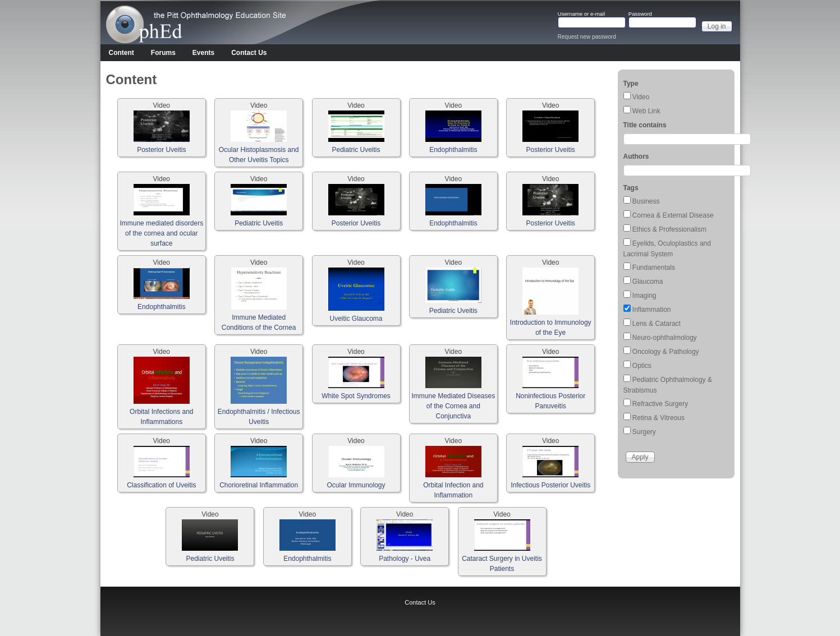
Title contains (645, 125)
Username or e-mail (581, 14)
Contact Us (249, 53)
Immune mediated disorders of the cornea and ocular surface (161, 233)
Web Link (646, 111)
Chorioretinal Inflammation (259, 485)
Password (640, 14)
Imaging (644, 296)
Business (646, 201)
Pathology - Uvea (405, 559)
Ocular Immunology (356, 485)
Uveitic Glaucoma (356, 319)
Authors (636, 156)
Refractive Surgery (660, 404)
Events (203, 53)
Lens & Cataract (657, 324)
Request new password (587, 37)
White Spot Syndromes (356, 396)
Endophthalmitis (453, 150)
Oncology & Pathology (666, 352)
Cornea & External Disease (673, 215)
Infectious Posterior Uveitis (550, 485)
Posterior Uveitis (161, 150)
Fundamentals (654, 268)
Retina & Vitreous (658, 418)
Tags (631, 188)
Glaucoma (648, 282)
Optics (642, 366)
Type (631, 84)
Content (121, 53)
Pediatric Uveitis (356, 150)
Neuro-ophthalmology (665, 338)
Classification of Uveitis (161, 485)
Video (641, 97)
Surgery (644, 432)
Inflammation (652, 310)
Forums (163, 53)
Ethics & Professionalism (669, 229)
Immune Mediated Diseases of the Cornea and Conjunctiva (453, 406)
